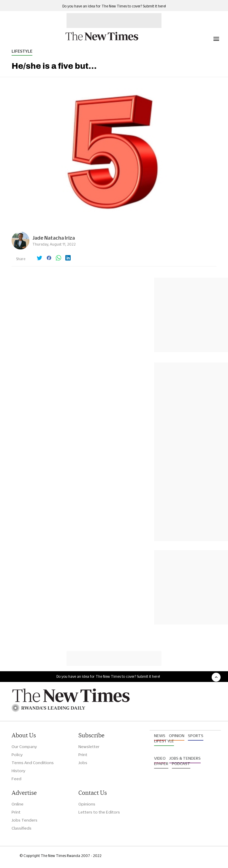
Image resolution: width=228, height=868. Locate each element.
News (160, 736)
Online (18, 804)
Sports (196, 736)
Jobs (83, 763)
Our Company (24, 747)
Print (83, 755)
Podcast (181, 764)
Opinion (177, 736)
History (18, 771)
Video (160, 758)
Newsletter (89, 747)
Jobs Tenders (24, 820)
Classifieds (22, 828)
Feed (16, 779)
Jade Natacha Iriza (54, 238)
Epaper (161, 764)
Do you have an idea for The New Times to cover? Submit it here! (114, 6)
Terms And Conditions (33, 763)
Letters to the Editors (99, 812)
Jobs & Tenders (185, 758)
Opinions (87, 804)
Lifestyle (22, 51)
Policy (17, 755)
